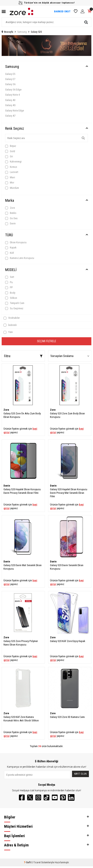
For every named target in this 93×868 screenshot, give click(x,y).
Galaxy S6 (10, 84)
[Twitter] (30, 797)
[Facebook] (22, 797)
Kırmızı (11, 167)
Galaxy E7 (10, 79)
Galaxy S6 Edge (13, 90)
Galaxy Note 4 (12, 95)
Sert (10, 277)
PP (9, 287)
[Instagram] (38, 797)
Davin (10, 224)
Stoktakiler (12, 318)
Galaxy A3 (10, 100)
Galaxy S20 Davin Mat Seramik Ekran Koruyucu (23, 567)
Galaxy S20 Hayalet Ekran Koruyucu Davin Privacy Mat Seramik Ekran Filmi (69, 493)
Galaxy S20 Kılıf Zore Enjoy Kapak (68, 641)
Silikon (11, 298)
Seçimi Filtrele (47, 341)
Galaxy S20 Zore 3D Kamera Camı (67, 717)
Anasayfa (7, 32)
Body (10, 293)
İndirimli (10, 325)
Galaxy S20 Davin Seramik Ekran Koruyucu (67, 567)
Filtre (23, 356)
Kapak (11, 248)
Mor (10, 183)
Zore (10, 208)
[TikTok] (46, 797)
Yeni (8, 332)
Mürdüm (12, 188)
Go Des (11, 218)
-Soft (28, 862)
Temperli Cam (15, 303)
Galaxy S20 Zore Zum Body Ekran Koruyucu (67, 415)
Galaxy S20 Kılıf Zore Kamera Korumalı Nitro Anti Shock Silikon (21, 719)
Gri (9, 156)
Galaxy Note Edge (15, 111)
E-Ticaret (36, 862)
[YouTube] (55, 797)
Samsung (22, 32)
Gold (10, 151)
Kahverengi (13, 162)
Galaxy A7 (10, 116)
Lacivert (12, 172)
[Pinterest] (63, 797)
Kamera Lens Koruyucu (20, 258)
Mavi (10, 177)
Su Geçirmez (14, 308)
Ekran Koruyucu (16, 242)
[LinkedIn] (71, 797)
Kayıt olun (80, 774)
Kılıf (10, 253)
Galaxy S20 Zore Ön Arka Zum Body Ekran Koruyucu (22, 415)
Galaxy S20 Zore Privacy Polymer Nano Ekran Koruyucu (21, 643)
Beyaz (11, 146)
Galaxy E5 (10, 74)
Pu (9, 282)
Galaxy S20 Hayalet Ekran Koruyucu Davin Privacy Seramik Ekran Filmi (22, 491)
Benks (11, 213)
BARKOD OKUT (62, 11)
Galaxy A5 (10, 105)
